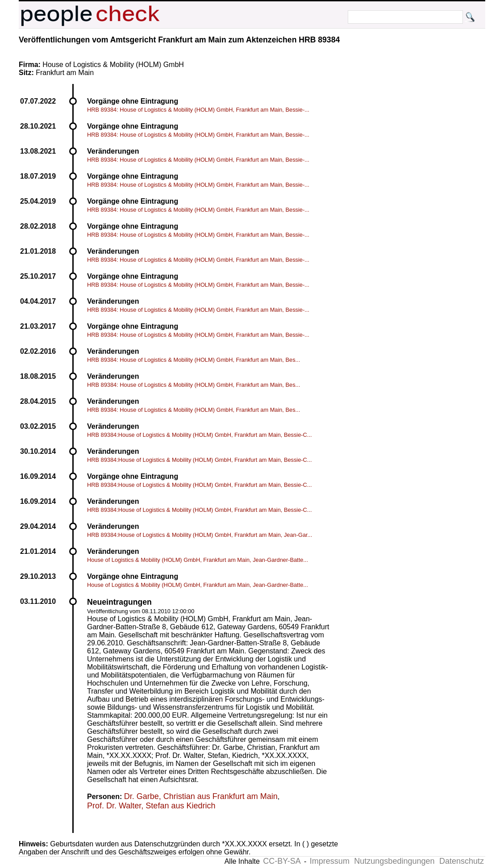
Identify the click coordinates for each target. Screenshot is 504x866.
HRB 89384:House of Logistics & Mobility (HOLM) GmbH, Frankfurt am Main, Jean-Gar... (200, 535)
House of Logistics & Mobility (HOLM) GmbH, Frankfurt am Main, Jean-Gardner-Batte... (198, 560)
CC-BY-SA (282, 861)
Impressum (330, 861)
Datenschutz (462, 861)
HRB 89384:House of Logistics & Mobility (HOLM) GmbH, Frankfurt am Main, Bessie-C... (200, 435)
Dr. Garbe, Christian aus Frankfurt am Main (201, 796)
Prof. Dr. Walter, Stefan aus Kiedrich (151, 806)
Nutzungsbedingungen (394, 861)
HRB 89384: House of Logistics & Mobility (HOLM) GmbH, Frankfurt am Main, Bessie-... (198, 110)
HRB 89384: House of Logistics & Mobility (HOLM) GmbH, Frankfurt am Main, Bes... (194, 360)
